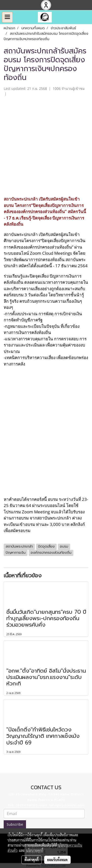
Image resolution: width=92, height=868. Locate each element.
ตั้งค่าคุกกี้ (32, 860)
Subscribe (15, 824)
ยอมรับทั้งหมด (57, 860)
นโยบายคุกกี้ (35, 850)
